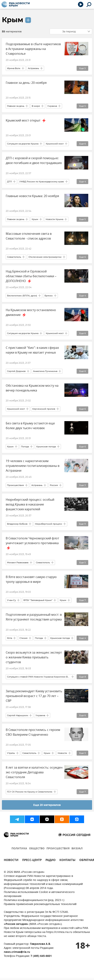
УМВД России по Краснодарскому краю (42, 182)
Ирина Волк (14, 68)
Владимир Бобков (17, 524)
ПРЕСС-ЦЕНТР (32, 861)
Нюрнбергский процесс (49, 524)
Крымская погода (46, 447)
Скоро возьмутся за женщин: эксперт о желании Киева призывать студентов (34, 657)
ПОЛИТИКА (19, 849)
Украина (52, 106)
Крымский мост (55, 144)
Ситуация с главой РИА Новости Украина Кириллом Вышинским (39, 677)
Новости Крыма (54, 219)
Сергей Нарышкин (18, 715)
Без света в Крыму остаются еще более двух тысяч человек (30, 426)
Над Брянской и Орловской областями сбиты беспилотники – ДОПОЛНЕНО (31, 276)
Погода (25, 447)
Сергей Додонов (16, 371)
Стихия (23, 638)
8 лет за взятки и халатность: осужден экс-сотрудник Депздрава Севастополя (34, 772)
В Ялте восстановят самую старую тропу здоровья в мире (31, 579)
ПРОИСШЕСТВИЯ (58, 849)
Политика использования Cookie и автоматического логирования (39, 894)
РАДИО (51, 861)
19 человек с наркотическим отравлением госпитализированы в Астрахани (33, 466)
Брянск (49, 296)
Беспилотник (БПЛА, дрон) (22, 296)
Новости (62, 753)
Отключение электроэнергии (45, 257)
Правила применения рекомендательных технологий (40, 904)
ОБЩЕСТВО (37, 849)
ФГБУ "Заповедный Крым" (38, 600)
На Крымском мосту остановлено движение (31, 313)
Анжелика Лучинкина (45, 371)
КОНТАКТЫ (67, 861)
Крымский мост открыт (26, 121)
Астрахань (33, 68)
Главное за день (16, 106)
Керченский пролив (44, 409)
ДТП (9, 182)
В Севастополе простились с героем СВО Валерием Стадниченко (33, 732)
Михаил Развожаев (18, 563)
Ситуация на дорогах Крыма (23, 144)
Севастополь (14, 257)
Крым (13, 20)
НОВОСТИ (11, 861)
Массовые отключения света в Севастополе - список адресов (29, 236)
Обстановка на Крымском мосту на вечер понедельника (32, 388)
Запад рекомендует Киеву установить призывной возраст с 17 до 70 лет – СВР (34, 696)
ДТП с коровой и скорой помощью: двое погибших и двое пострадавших (34, 161)
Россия (54, 485)
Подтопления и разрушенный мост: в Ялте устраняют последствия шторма (34, 617)
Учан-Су (11, 600)
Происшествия (15, 485)
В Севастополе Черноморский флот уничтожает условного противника (32, 543)
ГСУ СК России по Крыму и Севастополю (30, 792)
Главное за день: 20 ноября (26, 83)
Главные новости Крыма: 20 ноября (32, 196)
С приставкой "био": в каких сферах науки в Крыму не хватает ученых (32, 350)
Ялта (10, 638)
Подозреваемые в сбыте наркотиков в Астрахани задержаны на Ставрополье (33, 49)
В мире (36, 106)
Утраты (11, 753)
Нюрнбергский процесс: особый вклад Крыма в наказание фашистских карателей (30, 505)
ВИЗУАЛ (77, 849)
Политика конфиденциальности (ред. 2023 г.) (34, 900)
